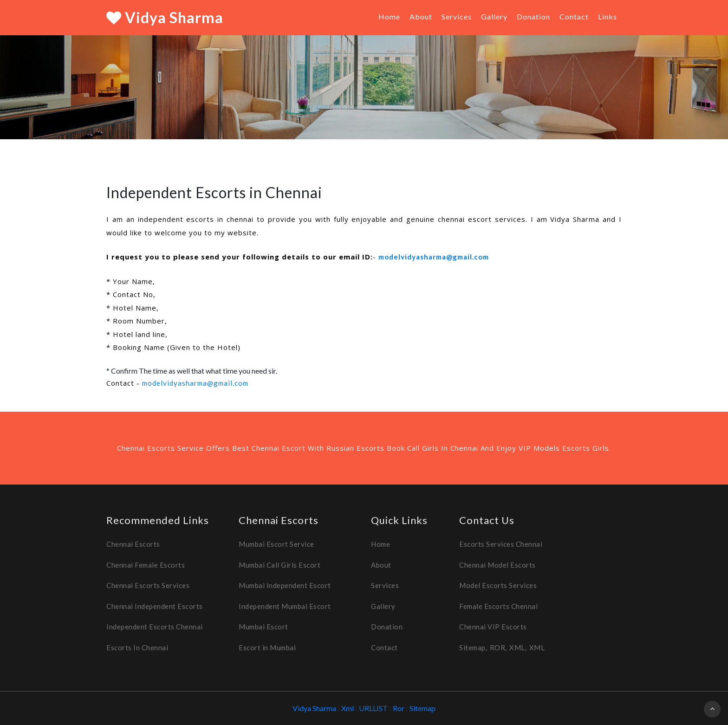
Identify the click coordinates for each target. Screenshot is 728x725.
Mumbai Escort (263, 627)
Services (457, 16)
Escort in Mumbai (267, 647)
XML (517, 647)
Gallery (494, 16)
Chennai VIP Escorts (493, 627)
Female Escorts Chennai (498, 606)
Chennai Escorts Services (148, 585)
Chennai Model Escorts (497, 565)
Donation (533, 16)
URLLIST (373, 708)
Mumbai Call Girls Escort (279, 565)
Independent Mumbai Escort (285, 606)
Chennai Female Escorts (146, 565)
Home (389, 16)
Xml (348, 708)
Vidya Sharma (165, 17)
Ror (399, 708)
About (421, 16)
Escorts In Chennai (137, 647)
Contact (574, 16)
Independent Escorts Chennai (155, 627)
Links (608, 16)
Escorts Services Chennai (501, 544)
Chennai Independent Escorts (155, 606)
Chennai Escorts (133, 544)
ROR (498, 647)
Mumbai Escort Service (276, 544)
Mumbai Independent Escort (285, 585)
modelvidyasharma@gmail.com (434, 257)
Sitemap (472, 647)
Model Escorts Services (498, 585)
